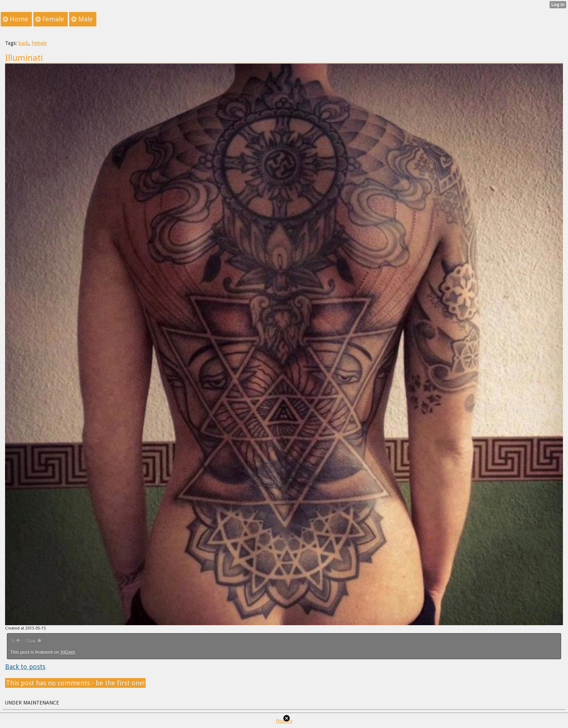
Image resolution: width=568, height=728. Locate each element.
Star (34, 641)
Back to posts (25, 667)
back (24, 43)
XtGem (68, 652)
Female (39, 43)
